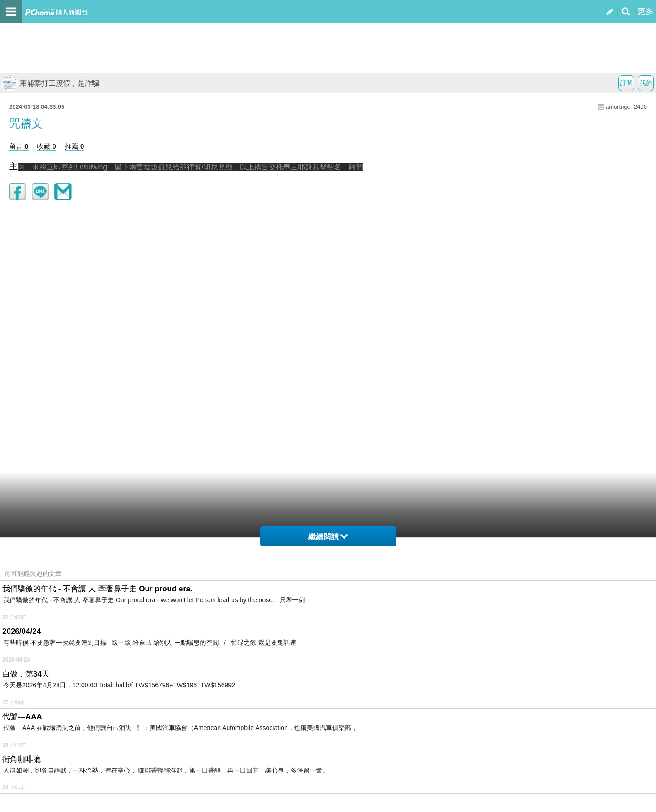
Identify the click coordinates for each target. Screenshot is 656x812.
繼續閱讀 (328, 537)
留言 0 (19, 146)
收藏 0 (46, 146)
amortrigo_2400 (626, 107)
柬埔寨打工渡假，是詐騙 (51, 83)
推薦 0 (75, 146)
